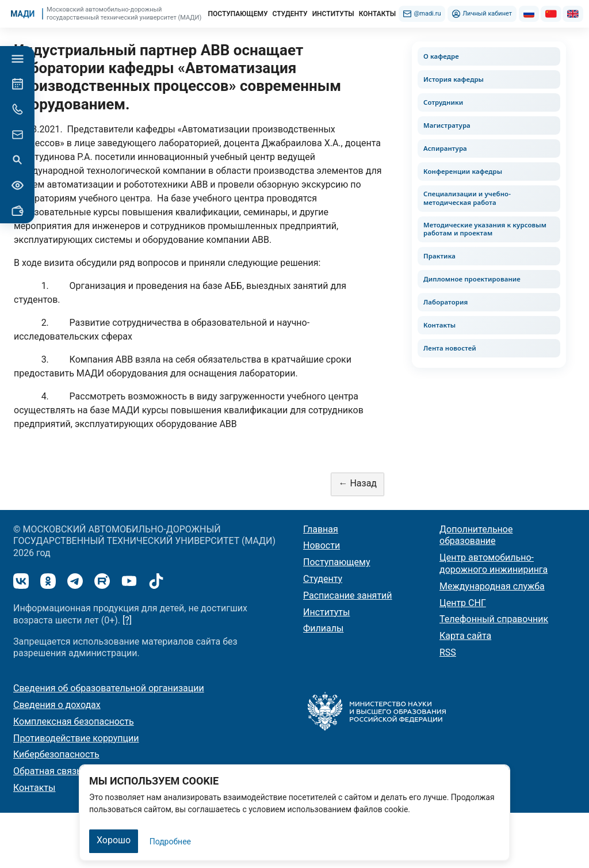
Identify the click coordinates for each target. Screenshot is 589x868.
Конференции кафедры (463, 171)
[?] (127, 620)
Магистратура (447, 125)
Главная (321, 529)
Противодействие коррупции (76, 738)
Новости (322, 545)
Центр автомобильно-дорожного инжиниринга (494, 564)
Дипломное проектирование (472, 279)
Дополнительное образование (476, 535)
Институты (326, 612)
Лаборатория (445, 302)
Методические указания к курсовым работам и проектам (485, 229)
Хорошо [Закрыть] (114, 840)
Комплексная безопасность (74, 722)
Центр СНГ (463, 603)
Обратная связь (47, 771)
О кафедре (441, 56)
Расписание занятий (348, 595)
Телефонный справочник (494, 619)
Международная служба (492, 586)
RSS (448, 652)
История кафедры (454, 79)
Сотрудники (443, 102)
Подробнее (170, 842)
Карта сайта (465, 636)
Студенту (323, 579)
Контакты (439, 325)
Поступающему (337, 562)
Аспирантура (445, 148)
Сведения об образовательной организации (109, 688)
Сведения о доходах (57, 705)
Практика (439, 256)
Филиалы (323, 628)
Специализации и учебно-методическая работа (467, 198)
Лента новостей (450, 348)
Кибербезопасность (56, 754)
